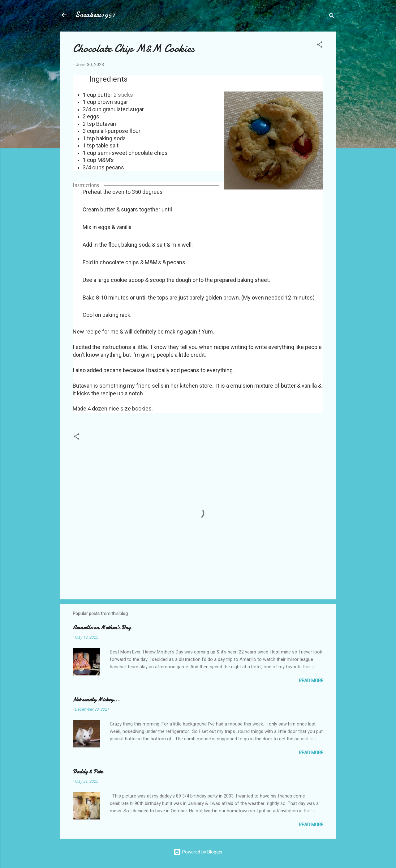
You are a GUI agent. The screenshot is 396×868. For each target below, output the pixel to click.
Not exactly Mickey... (96, 700)
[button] (320, 46)
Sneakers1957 (95, 15)
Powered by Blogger (198, 852)
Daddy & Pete (88, 772)
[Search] (332, 17)
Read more (311, 681)
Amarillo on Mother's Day (102, 628)
